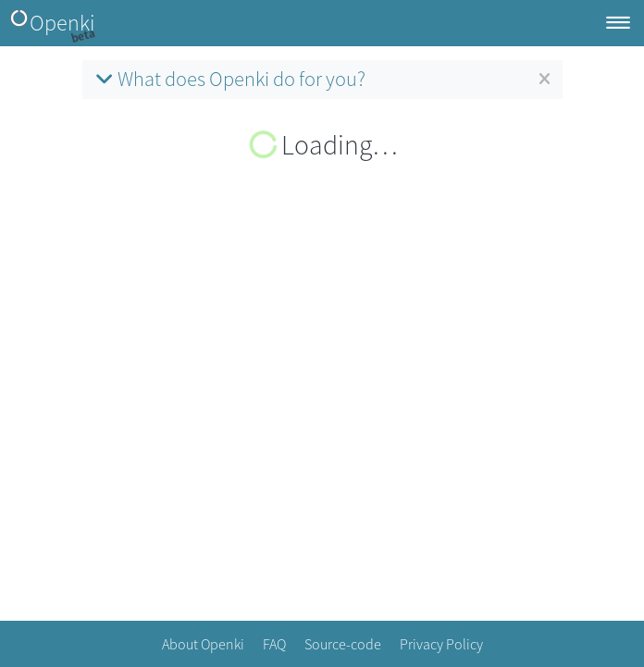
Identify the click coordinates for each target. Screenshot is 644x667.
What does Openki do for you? (229, 79)
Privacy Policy (441, 644)
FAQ (274, 644)
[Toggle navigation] (618, 24)
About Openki (203, 644)
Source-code (343, 644)
